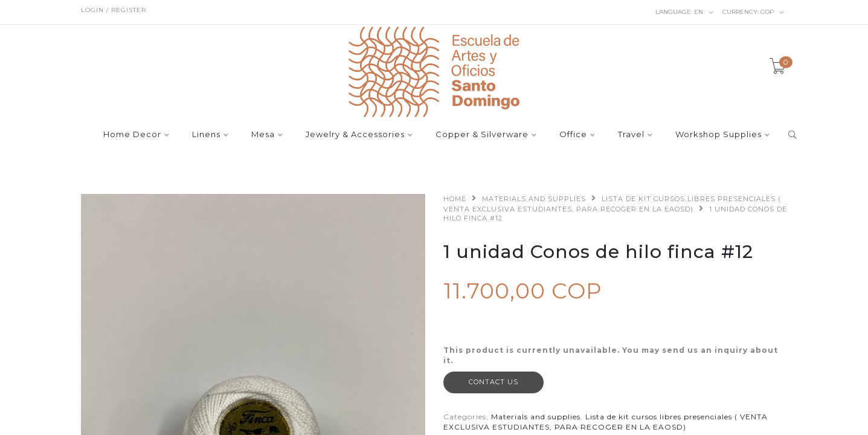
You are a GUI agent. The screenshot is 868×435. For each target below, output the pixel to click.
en (685, 12)
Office (573, 135)
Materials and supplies (534, 199)
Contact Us (493, 382)
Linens (206, 135)
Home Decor (132, 135)
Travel (631, 135)
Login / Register (114, 10)
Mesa (263, 135)
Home (455, 199)
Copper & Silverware (482, 135)
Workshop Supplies (719, 135)
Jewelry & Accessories (355, 135)
